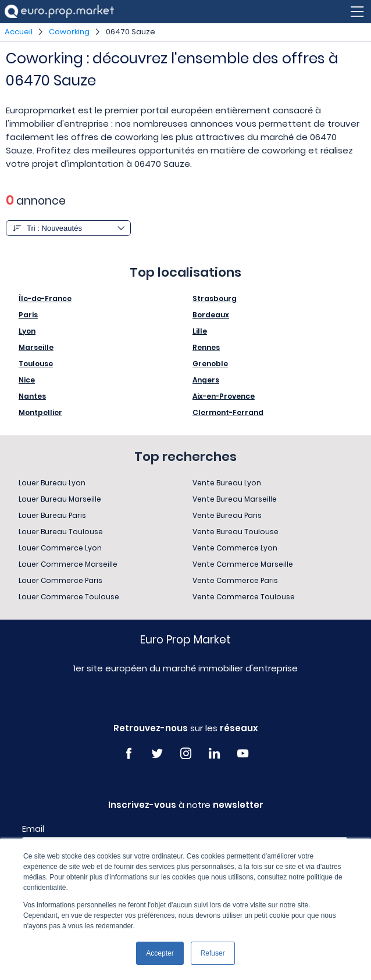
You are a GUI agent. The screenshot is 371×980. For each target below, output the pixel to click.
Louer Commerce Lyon (60, 548)
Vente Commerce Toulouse (244, 597)
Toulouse (36, 364)
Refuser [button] (213, 953)
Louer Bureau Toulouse (61, 532)
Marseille (36, 347)
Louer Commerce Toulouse (69, 597)
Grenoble (210, 364)
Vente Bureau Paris (227, 515)
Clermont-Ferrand (228, 412)
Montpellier (40, 412)
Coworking (69, 32)
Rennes (206, 347)
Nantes (32, 396)
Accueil (19, 32)
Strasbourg (215, 298)
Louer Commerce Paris (60, 580)
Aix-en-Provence (224, 396)
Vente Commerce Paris (235, 580)
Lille (200, 331)
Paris (28, 315)
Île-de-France (45, 298)
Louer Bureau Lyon (52, 483)
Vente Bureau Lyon (227, 483)
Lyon (27, 331)
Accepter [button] (160, 953)
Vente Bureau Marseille (235, 499)
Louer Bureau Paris (52, 515)
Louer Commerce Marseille (68, 564)
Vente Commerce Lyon (235, 548)
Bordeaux (211, 315)
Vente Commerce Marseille (243, 564)
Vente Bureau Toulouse (236, 532)
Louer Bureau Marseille (60, 499)
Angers (206, 380)
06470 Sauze (131, 32)
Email (33, 829)
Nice (27, 380)
